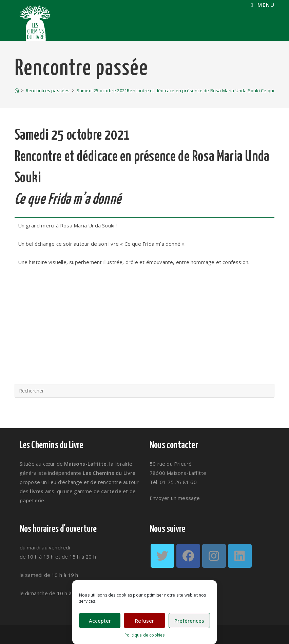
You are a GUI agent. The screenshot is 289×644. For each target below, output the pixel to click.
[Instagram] (214, 556)
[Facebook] (188, 556)
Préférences (189, 621)
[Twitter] (162, 556)
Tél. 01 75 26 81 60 (173, 482)
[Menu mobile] (263, 5)
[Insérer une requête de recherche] (145, 391)
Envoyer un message (175, 498)
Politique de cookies (145, 635)
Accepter (100, 621)
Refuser (144, 621)
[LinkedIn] (240, 556)
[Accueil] (17, 90)
